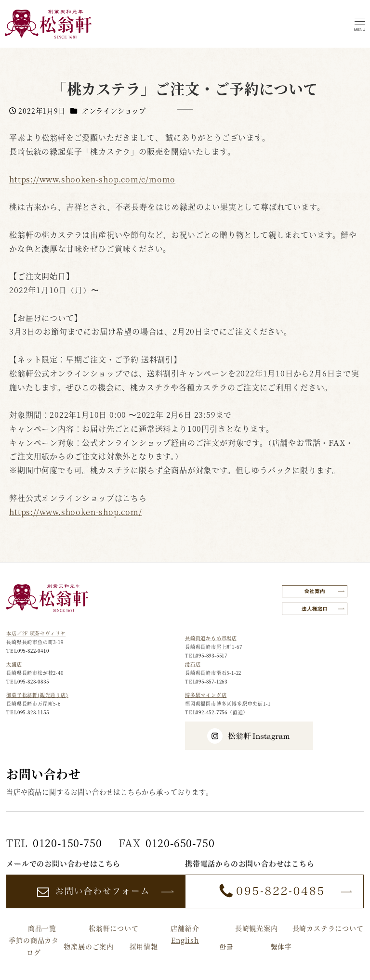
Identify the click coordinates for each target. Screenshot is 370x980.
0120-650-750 (180, 843)
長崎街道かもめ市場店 (211, 638)
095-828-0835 (33, 681)
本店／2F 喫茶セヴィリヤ (36, 633)
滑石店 (193, 664)
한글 (226, 946)
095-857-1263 (211, 681)
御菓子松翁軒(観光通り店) (37, 695)
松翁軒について (114, 928)
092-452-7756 (211, 712)
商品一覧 (42, 928)
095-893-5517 (211, 655)
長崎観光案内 (257, 928)
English (185, 940)
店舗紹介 (185, 928)
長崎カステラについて (328, 928)
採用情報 (144, 946)
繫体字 (281, 946)
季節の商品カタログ (34, 946)
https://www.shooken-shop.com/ (75, 512)
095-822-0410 (33, 651)
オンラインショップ (114, 111)
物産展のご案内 (89, 946)
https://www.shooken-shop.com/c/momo (92, 179)
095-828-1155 (33, 712)
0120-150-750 (67, 843)
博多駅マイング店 (206, 695)
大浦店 (14, 664)
